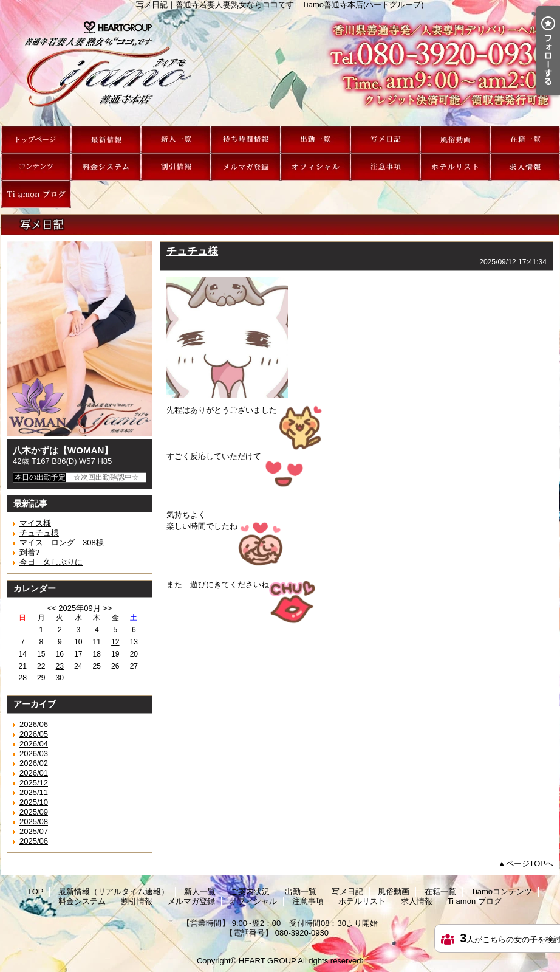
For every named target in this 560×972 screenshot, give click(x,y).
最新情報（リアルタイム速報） (106, 140)
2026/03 (34, 753)
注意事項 (385, 167)
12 (115, 642)
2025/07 (34, 831)
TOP (36, 140)
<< (51, 608)
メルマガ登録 (246, 167)
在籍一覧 (525, 140)
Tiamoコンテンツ (36, 167)
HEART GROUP (268, 961)
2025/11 (34, 792)
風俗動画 (455, 140)
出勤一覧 (316, 140)
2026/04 (34, 744)
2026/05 (34, 734)
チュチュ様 (39, 533)
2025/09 (34, 812)
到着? (29, 552)
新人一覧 (176, 140)
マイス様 (35, 523)
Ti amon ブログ (36, 194)
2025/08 (34, 822)
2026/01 (34, 773)
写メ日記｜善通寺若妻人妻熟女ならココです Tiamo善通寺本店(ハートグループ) (280, 67)
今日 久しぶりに (51, 562)
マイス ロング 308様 (62, 543)
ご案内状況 (246, 140)
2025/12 (34, 783)
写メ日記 (385, 140)
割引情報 (176, 167)
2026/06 (34, 724)
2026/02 (34, 763)
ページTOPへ (530, 863)
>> (107, 608)
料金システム (106, 167)
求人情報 (525, 167)
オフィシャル (316, 167)
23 (60, 666)
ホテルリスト (455, 167)
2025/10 (34, 802)
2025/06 (34, 841)
